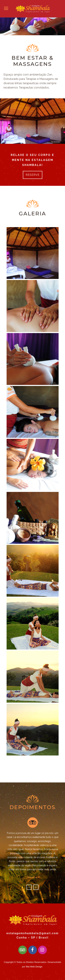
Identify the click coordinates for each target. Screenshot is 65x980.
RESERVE (33, 175)
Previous (29, 887)
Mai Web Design (34, 967)
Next (36, 887)
